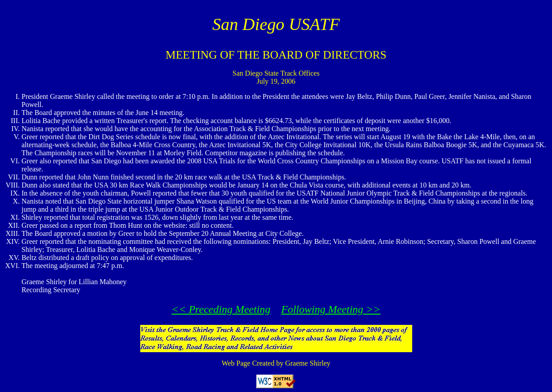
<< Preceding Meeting (221, 309)
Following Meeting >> (331, 309)
